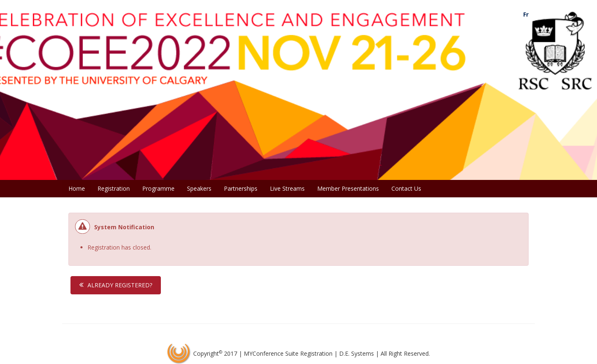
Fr (526, 14)
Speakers (199, 188)
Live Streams (287, 188)
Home (77, 188)
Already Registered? (120, 285)
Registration (114, 188)
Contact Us (406, 188)
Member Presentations (348, 188)
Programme (158, 188)
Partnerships (241, 188)
